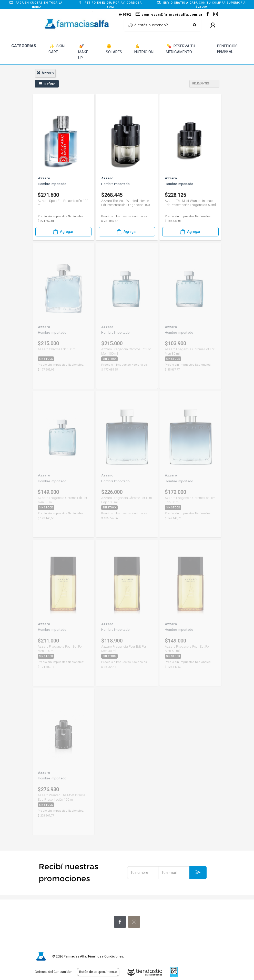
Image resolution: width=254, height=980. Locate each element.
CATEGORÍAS (24, 46)
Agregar (63, 231)
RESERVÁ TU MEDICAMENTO (181, 49)
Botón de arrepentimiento (98, 972)
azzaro (45, 73)
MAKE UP (83, 52)
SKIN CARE (57, 49)
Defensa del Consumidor (53, 972)
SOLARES (114, 49)
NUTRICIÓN (144, 49)
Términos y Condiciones (105, 956)
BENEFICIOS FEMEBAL (227, 49)
